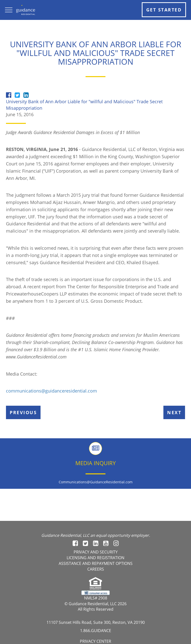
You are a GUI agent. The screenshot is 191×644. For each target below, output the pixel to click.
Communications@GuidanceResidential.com (96, 482)
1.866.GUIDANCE (96, 631)
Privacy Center (95, 641)
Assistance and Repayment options (96, 563)
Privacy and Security (96, 552)
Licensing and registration (95, 558)
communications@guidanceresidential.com (51, 391)
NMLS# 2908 (96, 598)
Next (174, 412)
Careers (96, 569)
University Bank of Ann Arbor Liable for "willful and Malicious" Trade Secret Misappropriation (84, 105)
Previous (23, 412)
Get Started (164, 10)
